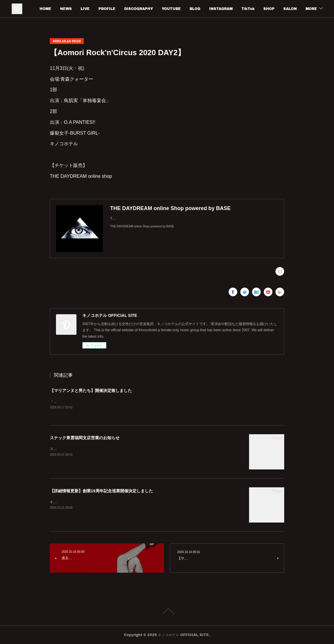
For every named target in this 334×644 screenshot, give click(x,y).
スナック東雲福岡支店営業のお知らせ (85, 438)
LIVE (107, 9)
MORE (311, 9)
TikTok (270, 9)
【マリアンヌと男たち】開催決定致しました (91, 391)
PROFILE (129, 9)
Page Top (167, 611)
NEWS (88, 9)
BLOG (217, 9)
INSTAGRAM (243, 9)
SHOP (291, 9)
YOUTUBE (194, 9)
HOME (68, 9)
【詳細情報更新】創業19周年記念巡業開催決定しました (101, 491)
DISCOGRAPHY (161, 9)
